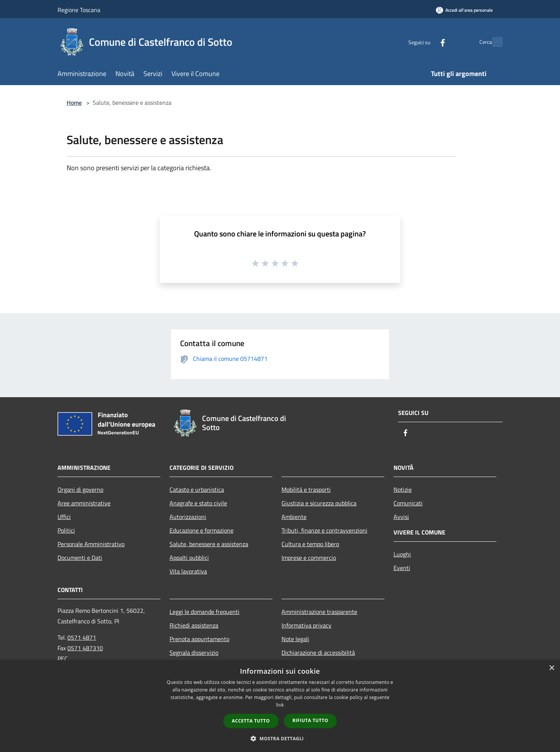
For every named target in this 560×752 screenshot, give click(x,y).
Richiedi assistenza (194, 625)
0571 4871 (82, 637)
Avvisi (401, 517)
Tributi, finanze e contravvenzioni (324, 530)
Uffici (64, 517)
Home (74, 103)
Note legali (295, 639)
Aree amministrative (84, 503)
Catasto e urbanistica (197, 489)
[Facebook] (426, 42)
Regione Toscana (79, 10)
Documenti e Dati (80, 558)
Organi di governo (80, 489)
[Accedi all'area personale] (464, 10)
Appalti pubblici (189, 558)
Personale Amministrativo (91, 544)
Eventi (402, 568)
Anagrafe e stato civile (198, 503)
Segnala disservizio (194, 653)
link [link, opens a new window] (280, 705)
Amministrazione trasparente (319, 612)
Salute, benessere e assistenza (209, 544)
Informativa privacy (306, 625)
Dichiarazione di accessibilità (318, 653)
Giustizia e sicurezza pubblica (319, 503)
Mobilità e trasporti (306, 489)
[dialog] (280, 706)
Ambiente (294, 517)
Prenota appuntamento (199, 639)
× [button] (551, 668)
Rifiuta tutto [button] (310, 720)
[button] (280, 738)
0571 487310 (85, 648)
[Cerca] (493, 42)
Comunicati (408, 503)
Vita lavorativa (188, 571)
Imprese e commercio (309, 558)
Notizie (403, 489)
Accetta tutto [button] (251, 721)
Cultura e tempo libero (310, 544)
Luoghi (402, 554)
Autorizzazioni (188, 517)
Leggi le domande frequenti (205, 612)
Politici (66, 530)
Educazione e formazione (201, 530)
